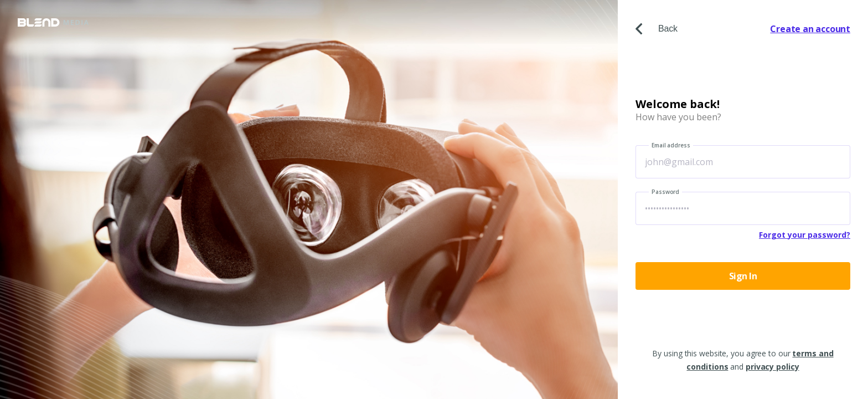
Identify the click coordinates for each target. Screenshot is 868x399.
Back (657, 29)
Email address (671, 145)
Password (665, 192)
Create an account (810, 29)
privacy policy (773, 367)
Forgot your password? (805, 235)
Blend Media (53, 22)
